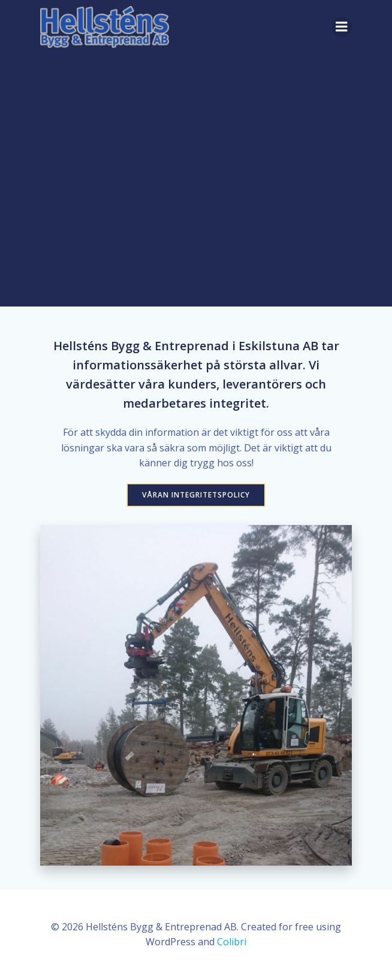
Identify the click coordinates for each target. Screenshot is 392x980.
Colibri (232, 942)
